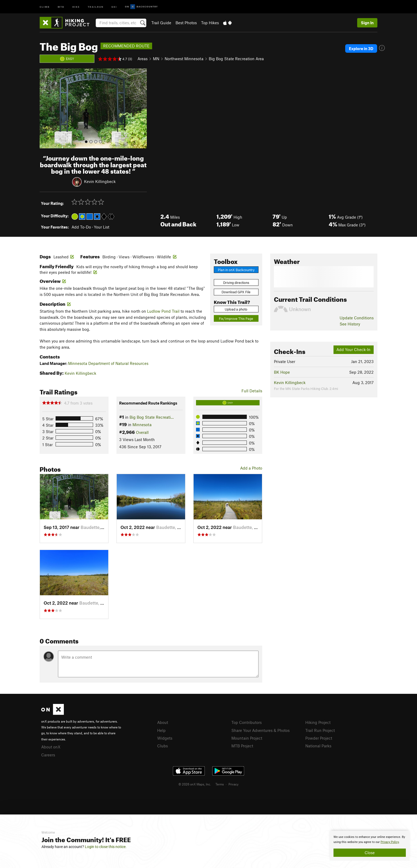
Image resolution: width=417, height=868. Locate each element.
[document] (370, 846)
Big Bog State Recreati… (152, 417)
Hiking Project (318, 722)
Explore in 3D (361, 48)
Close (370, 853)
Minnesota (142, 425)
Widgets (165, 738)
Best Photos (186, 23)
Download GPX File (236, 292)
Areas (143, 59)
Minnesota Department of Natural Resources (108, 363)
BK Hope (282, 372)
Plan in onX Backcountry (236, 270)
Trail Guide (161, 23)
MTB (61, 7)
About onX (51, 747)
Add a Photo (251, 468)
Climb (45, 7)
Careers (48, 755)
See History (350, 324)
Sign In (367, 23)
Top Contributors (247, 722)
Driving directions (236, 283)
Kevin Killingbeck (100, 181)
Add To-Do (81, 227)
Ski (114, 7)
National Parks (318, 746)
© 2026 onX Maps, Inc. (195, 784)
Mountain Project (247, 738)
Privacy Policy (390, 842)
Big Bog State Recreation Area (236, 59)
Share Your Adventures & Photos (260, 730)
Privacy (233, 784)
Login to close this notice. (106, 847)
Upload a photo (236, 309)
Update (357, 318)
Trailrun (96, 7)
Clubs (162, 746)
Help (161, 730)
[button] (45, 108)
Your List (102, 227)
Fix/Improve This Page (236, 319)
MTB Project (242, 746)
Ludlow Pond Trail (163, 311)
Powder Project (319, 738)
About (163, 722)
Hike (76, 7)
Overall (142, 432)
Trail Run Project (320, 730)
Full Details (252, 391)
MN (156, 59)
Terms (220, 784)
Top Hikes (210, 23)
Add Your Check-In (353, 349)
